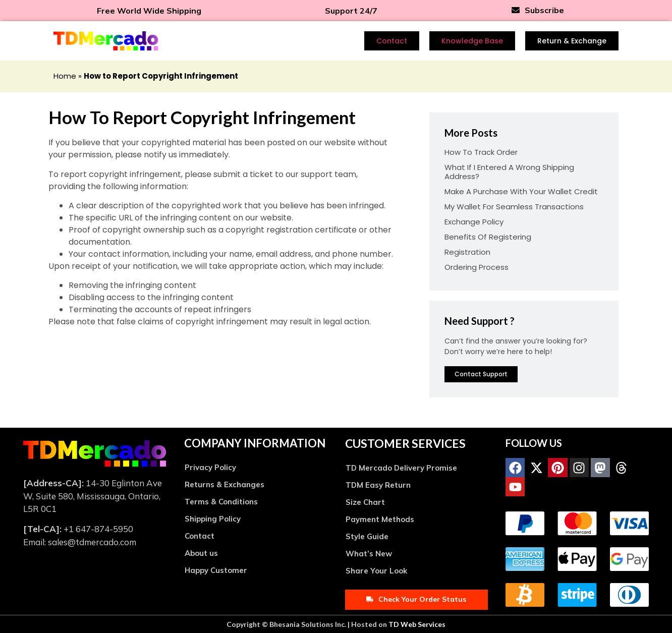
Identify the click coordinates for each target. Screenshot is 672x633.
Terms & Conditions (221, 502)
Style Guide (367, 536)
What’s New (369, 554)
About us (201, 553)
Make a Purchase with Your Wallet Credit (521, 191)
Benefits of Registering (488, 237)
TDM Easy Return (378, 485)
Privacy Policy (210, 467)
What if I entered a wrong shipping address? (509, 172)
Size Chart (365, 502)
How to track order (481, 152)
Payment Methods (380, 519)
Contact (200, 536)
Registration (467, 252)
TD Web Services (417, 624)
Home (65, 76)
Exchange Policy (474, 222)
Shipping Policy (213, 519)
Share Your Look (376, 571)
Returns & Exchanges (225, 484)
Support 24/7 (351, 11)
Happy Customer (216, 570)
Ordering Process (477, 267)
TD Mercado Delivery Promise (401, 468)
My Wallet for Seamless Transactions (514, 207)
